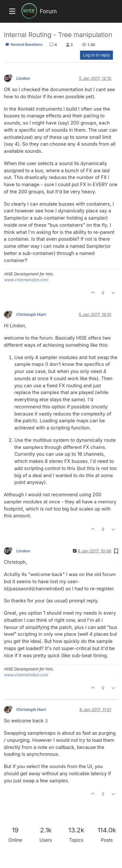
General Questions (24, 44)
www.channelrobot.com (26, 280)
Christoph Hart (31, 314)
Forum (48, 11)
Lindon (23, 78)
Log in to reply (96, 55)
